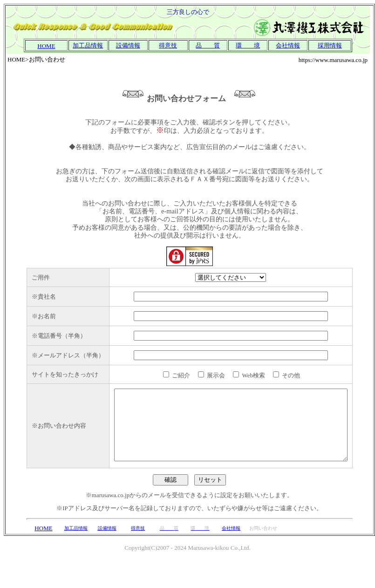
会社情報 (231, 557)
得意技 (168, 45)
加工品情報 (88, 45)
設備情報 (128, 45)
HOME (43, 557)
